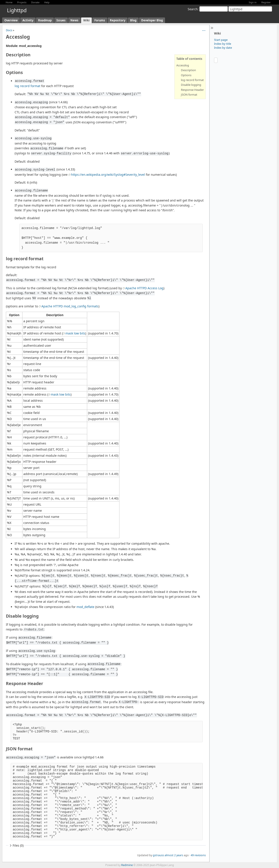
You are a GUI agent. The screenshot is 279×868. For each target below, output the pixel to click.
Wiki (86, 20)
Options (186, 75)
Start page (221, 40)
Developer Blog (152, 20)
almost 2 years (174, 855)
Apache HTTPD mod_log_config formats (70, 306)
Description (188, 70)
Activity (28, 20)
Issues (61, 20)
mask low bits (75, 333)
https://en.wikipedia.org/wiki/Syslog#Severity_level (108, 175)
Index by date (223, 48)
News (74, 20)
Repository (118, 20)
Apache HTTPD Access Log (144, 288)
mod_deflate (85, 607)
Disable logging (191, 85)
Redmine (127, 865)
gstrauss (158, 855)
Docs (9, 30)
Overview (11, 20)
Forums (100, 20)
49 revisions (198, 855)
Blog (133, 20)
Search (193, 9)
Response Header (192, 90)
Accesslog (183, 65)
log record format (192, 80)
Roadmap (45, 20)
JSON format (189, 95)
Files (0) (16, 845)
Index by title (223, 44)
